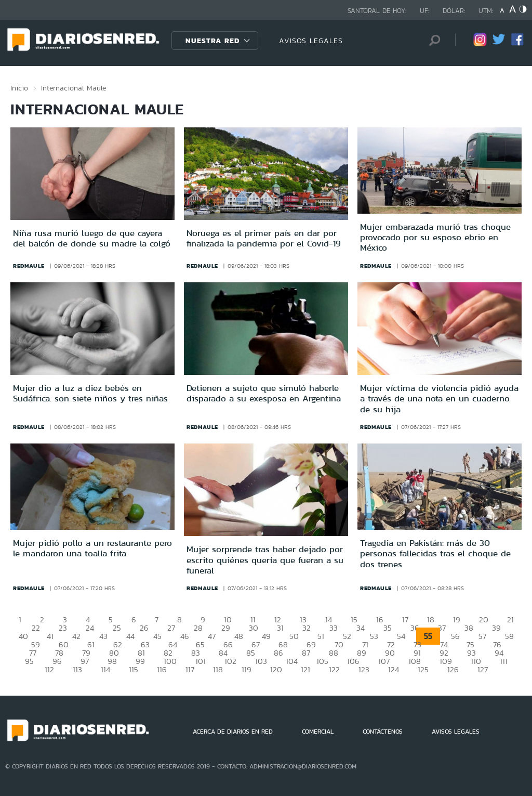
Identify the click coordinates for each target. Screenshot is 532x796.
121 (305, 669)
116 (162, 669)
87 (306, 653)
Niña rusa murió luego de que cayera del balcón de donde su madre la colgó (92, 238)
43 (103, 636)
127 (483, 669)
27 (171, 628)
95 (29, 661)
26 (144, 628)
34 (361, 628)
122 (334, 669)
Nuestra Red (212, 41)
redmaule (29, 266)
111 (504, 661)
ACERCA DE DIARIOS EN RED (233, 732)
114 (105, 669)
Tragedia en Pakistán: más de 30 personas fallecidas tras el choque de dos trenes (435, 553)
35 (388, 628)
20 (484, 619)
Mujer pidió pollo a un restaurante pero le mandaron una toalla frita (92, 548)
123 (364, 669)
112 (49, 669)
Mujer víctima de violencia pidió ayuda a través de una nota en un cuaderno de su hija (439, 399)
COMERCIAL (318, 732)
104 (292, 661)
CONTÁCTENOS (383, 732)
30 (254, 628)
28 (198, 628)
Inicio (19, 88)
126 (453, 669)
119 (247, 669)
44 (130, 636)
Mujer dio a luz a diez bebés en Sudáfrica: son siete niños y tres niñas (90, 393)
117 (190, 669)
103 (261, 661)
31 (280, 628)
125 (423, 669)
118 (218, 669)
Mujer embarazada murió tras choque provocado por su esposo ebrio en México (435, 237)
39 (496, 628)
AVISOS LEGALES (311, 41)
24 (90, 628)
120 (276, 669)
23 (63, 628)
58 (509, 636)
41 (50, 636)
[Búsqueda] (432, 40)
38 (469, 628)
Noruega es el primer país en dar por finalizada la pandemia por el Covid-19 (264, 238)
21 (510, 619)
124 (394, 669)
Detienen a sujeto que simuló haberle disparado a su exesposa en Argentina (264, 393)
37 (442, 628)
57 (482, 636)
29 (226, 628)
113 (77, 669)
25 (117, 628)
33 (334, 628)
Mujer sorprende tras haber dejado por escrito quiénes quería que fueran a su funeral (265, 560)
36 (415, 628)
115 (134, 669)
